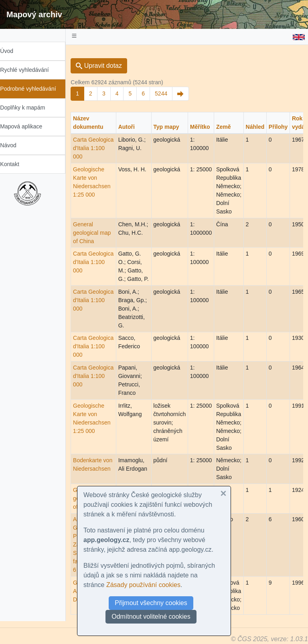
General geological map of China (100, 233)
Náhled (263, 127)
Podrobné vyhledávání (36, 89)
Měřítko (209, 127)
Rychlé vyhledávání (33, 70)
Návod (16, 145)
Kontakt (18, 164)
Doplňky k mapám (31, 108)
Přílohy (287, 127)
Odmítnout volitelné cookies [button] (151, 617)
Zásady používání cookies (143, 585)
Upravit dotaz (107, 66)
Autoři (135, 127)
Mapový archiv (34, 14)
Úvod (15, 51)
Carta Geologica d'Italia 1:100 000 (102, 148)
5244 (169, 93)
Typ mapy (174, 127)
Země (232, 127)
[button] (223, 494)
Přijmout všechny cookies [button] (151, 603)
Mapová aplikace (29, 126)
